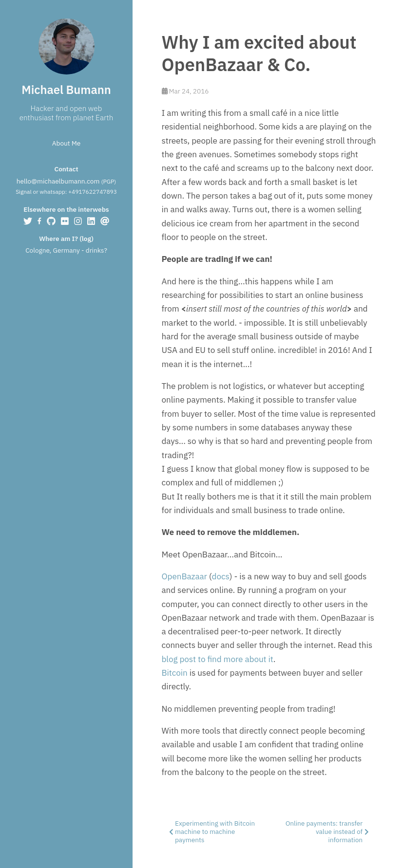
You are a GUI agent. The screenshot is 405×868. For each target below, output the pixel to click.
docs (221, 576)
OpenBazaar (184, 576)
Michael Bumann (66, 90)
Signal (24, 192)
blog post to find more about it (218, 659)
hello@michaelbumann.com (58, 181)
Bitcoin (175, 673)
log (87, 239)
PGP (108, 181)
